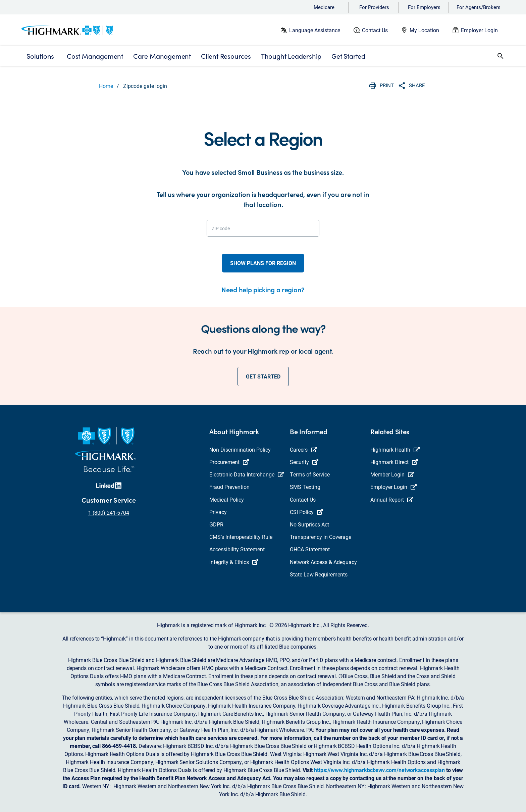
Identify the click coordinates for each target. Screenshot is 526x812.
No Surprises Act (309, 524)
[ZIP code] (263, 228)
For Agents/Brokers (479, 7)
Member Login (392, 474)
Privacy (218, 512)
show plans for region (263, 263)
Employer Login (479, 30)
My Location (424, 30)
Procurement (229, 462)
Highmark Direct (394, 462)
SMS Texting (305, 487)
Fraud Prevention (229, 487)
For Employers (424, 7)
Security (304, 462)
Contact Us (375, 30)
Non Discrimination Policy (240, 449)
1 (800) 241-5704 (109, 513)
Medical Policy (227, 499)
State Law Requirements (319, 574)
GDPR (216, 524)
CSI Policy (306, 512)
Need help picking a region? (263, 289)
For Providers (374, 7)
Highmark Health (395, 449)
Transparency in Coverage (321, 537)
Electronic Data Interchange (247, 474)
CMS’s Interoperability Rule (241, 537)
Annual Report (392, 499)
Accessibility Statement (237, 549)
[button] (501, 56)
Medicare (324, 7)
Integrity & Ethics (234, 562)
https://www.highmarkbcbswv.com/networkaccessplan (379, 770)
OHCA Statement (310, 549)
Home (106, 86)
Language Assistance (315, 30)
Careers (303, 449)
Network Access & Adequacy (323, 562)
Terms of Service (310, 474)
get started (263, 376)
